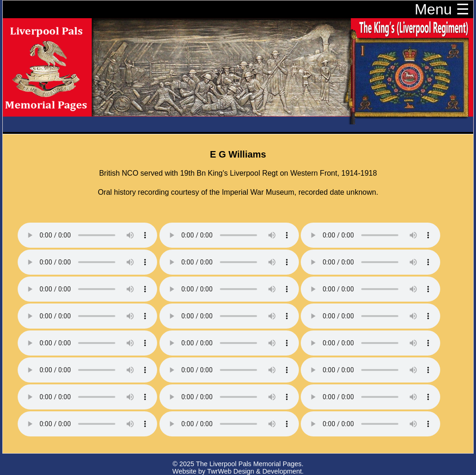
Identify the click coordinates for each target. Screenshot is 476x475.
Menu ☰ (442, 9)
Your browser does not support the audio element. (87, 235)
